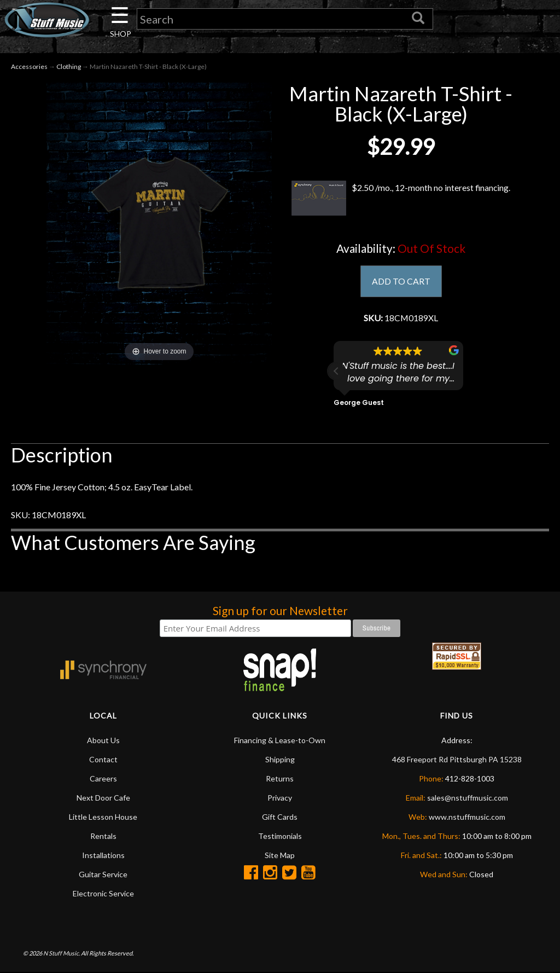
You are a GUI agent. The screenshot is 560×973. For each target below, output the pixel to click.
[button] (336, 372)
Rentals (103, 836)
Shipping (280, 760)
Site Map (280, 856)
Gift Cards (280, 817)
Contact (103, 760)
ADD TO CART (401, 282)
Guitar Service (103, 875)
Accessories (29, 66)
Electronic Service (103, 894)
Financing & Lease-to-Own (280, 741)
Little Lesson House (103, 817)
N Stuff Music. (62, 954)
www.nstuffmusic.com (467, 817)
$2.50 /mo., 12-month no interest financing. (401, 199)
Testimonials (280, 836)
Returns (280, 779)
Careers (103, 779)
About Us (103, 741)
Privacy (280, 798)
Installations (103, 856)
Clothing (69, 66)
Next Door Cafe (103, 798)
